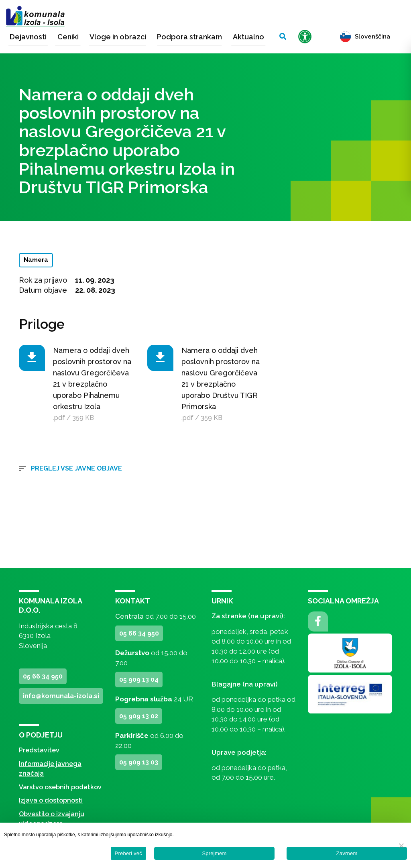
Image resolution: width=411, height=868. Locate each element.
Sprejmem (214, 853)
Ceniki (68, 37)
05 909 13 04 (139, 680)
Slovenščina (365, 37)
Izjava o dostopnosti (51, 800)
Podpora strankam (189, 37)
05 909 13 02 (139, 716)
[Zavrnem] (401, 846)
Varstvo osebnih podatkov (60, 787)
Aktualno (248, 37)
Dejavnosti (28, 37)
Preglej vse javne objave (76, 468)
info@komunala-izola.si (61, 696)
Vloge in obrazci (118, 37)
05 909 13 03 (139, 762)
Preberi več (129, 853)
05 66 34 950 (43, 676)
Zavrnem (347, 853)
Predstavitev (39, 750)
